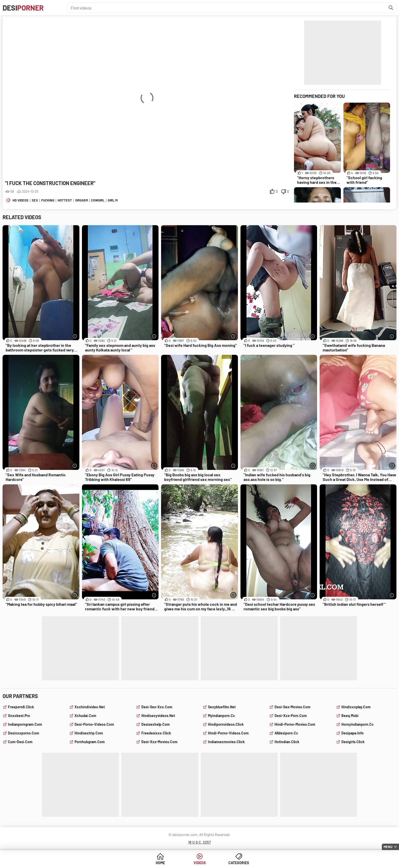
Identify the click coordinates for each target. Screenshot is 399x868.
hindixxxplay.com (356, 707)
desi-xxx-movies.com (159, 742)
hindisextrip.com (89, 733)
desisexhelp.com (156, 724)
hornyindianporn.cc (358, 724)
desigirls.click (353, 742)
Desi (23, 8)
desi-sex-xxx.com (157, 707)
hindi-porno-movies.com (295, 724)
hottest (65, 200)
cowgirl (98, 200)
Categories (239, 863)
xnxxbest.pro (19, 716)
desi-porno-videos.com (94, 724)
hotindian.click (287, 742)
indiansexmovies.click (226, 742)
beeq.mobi (350, 716)
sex (35, 200)
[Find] (391, 8)
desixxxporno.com (24, 733)
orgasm (82, 200)
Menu (388, 847)
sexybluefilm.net (222, 707)
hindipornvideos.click (226, 724)
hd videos (20, 200)
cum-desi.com (20, 742)
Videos (200, 863)
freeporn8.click (21, 707)
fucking (48, 200)
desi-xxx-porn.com (291, 716)
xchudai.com (85, 716)
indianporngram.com (25, 724)
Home (160, 863)
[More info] (75, 336)
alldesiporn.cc (286, 733)
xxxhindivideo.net (90, 707)
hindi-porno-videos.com (228, 733)
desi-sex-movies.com (292, 707)
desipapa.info (353, 733)
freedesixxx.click (156, 733)
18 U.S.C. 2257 (199, 842)
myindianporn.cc (222, 716)
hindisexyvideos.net (158, 716)
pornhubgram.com (90, 742)
